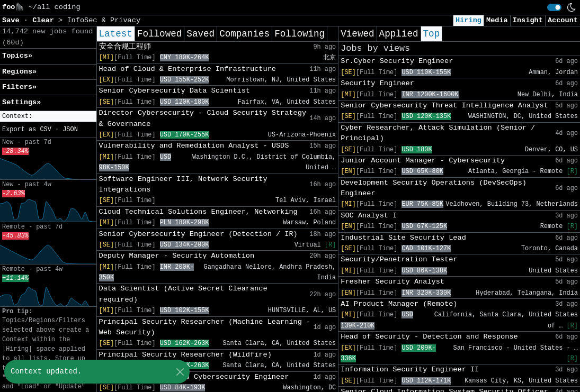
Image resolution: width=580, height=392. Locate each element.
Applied (399, 34)
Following (300, 34)
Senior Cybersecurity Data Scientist (175, 91)
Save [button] (13, 20)
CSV (45, 130)
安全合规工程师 (125, 47)
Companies (244, 34)
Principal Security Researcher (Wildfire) (185, 355)
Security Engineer (377, 83)
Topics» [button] (17, 56)
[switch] (554, 7)
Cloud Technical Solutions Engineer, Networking (198, 212)
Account (563, 20)
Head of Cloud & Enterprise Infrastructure (188, 69)
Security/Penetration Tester (399, 259)
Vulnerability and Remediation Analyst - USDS (194, 146)
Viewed (357, 34)
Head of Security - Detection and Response (429, 337)
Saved (200, 34)
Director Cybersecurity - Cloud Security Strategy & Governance (203, 118)
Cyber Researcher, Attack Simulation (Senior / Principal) (438, 133)
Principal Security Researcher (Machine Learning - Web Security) (205, 327)
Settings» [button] (21, 102)
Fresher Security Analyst (392, 282)
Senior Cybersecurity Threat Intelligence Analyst (444, 106)
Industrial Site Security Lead (403, 238)
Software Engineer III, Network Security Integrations (183, 184)
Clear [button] (45, 20)
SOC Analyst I (369, 216)
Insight (528, 20)
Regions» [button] (19, 72)
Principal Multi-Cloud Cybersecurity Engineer (194, 377)
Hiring (469, 20)
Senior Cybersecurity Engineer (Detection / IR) (198, 234)
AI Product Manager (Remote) (399, 304)
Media (497, 20)
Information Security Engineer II (410, 370)
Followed (159, 34)
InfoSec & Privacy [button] (104, 20)
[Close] (180, 372)
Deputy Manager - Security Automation (177, 256)
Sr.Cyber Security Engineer (397, 61)
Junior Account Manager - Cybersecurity (423, 161)
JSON (70, 130)
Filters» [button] (19, 87)
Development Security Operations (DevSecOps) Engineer (434, 188)
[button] (48, 117)
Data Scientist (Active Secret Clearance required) (183, 294)
